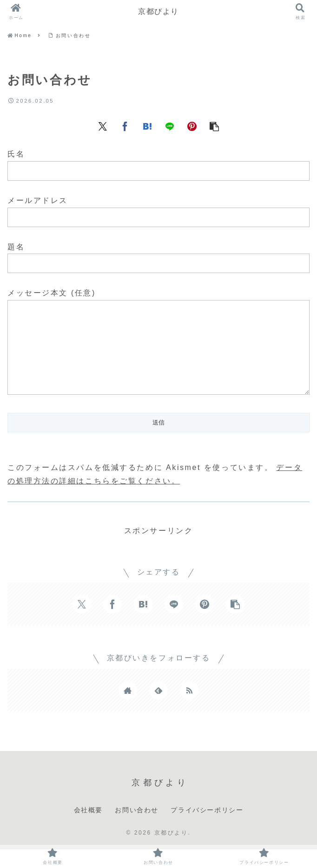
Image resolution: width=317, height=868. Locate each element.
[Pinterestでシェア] (192, 125)
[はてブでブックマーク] (147, 125)
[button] (214, 125)
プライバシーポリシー (207, 829)
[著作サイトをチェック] (128, 709)
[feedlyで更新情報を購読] (158, 709)
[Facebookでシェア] (125, 125)
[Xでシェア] (103, 125)
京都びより (158, 11)
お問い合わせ (137, 829)
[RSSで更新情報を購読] (189, 709)
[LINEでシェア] (170, 125)
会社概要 (88, 829)
